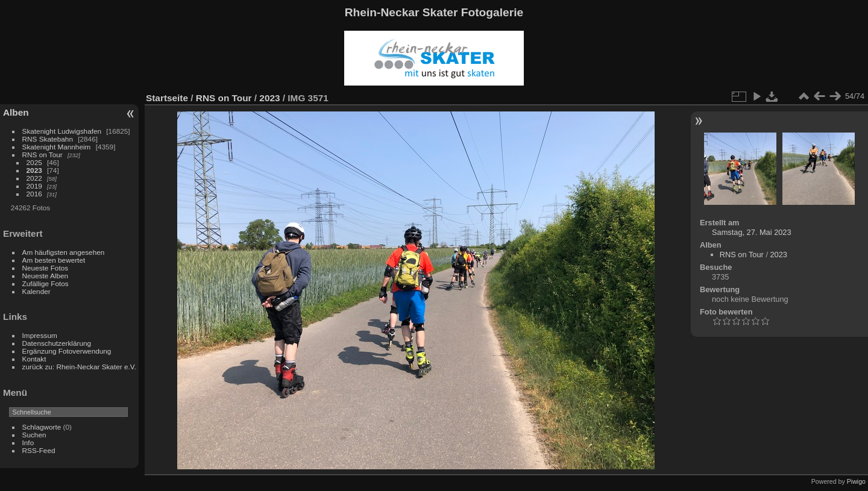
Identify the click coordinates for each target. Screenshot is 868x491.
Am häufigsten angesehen (64, 252)
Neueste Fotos (46, 268)
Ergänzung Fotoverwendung (67, 351)
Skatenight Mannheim (57, 147)
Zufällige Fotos (46, 283)
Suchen (34, 435)
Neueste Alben (46, 276)
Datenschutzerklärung (57, 343)
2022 (34, 178)
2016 (34, 194)
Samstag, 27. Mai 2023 (752, 232)
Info (28, 443)
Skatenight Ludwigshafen (62, 131)
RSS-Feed (39, 450)
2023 (34, 170)
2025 (34, 162)
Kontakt (34, 359)
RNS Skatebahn (48, 139)
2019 (34, 186)
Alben (16, 112)
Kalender (36, 291)
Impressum (40, 335)
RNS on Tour (42, 155)
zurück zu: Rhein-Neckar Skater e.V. (79, 367)
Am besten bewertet (54, 260)
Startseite (167, 98)
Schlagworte (42, 427)
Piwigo (856, 481)
